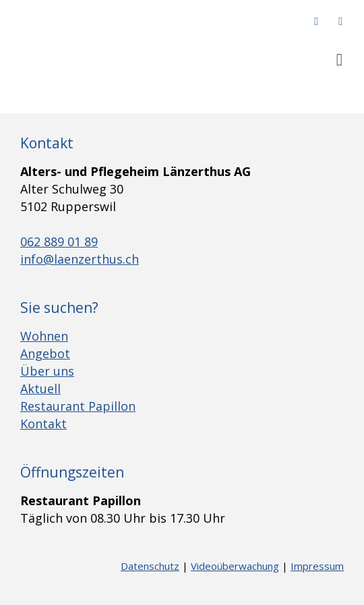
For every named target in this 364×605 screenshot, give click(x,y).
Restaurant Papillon (78, 406)
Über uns (47, 371)
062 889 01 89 (59, 241)
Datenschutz (150, 566)
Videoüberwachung (235, 566)
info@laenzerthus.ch (80, 259)
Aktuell (40, 388)
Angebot (45, 353)
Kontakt (43, 424)
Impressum (317, 566)
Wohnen (44, 336)
